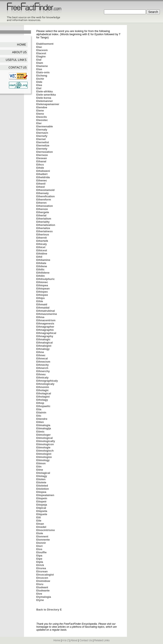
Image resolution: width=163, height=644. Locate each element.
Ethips (41, 298)
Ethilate (41, 263)
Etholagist (43, 397)
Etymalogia (44, 597)
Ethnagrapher (45, 327)
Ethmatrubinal (46, 311)
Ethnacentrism (46, 320)
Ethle (40, 301)
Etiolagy (42, 476)
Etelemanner (45, 101)
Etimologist (44, 454)
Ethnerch (42, 368)
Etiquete (42, 514)
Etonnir (41, 543)
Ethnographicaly (47, 381)
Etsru (40, 584)
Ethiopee (42, 295)
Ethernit (41, 238)
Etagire (41, 56)
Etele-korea (44, 98)
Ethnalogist (44, 346)
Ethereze (42, 209)
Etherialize (43, 228)
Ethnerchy (43, 371)
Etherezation (45, 206)
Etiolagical (43, 473)
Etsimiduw (43, 581)
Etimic (40, 432)
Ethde (40, 168)
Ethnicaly (42, 378)
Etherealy (43, 193)
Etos (39, 549)
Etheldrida (43, 177)
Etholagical (44, 393)
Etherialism (44, 219)
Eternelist (43, 142)
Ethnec (41, 355)
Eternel (41, 139)
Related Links (102, 640)
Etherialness (44, 231)
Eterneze (42, 155)
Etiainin (41, 412)
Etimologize (44, 457)
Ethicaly (42, 244)
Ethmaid (42, 304)
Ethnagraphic (45, 330)
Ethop (40, 403)
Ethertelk (42, 241)
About (74, 640)
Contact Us (86, 640)
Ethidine (42, 254)
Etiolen (41, 479)
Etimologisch (45, 451)
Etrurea (41, 568)
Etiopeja (42, 505)
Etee (39, 85)
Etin (39, 467)
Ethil (39, 257)
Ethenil (41, 184)
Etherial (41, 215)
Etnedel (41, 527)
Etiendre (42, 419)
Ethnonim (43, 387)
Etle (39, 521)
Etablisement (45, 44)
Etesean (42, 158)
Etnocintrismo (46, 530)
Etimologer (44, 435)
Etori (39, 546)
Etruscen (42, 578)
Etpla (40, 562)
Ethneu (41, 374)
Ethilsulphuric (46, 279)
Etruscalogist (45, 575)
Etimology (43, 460)
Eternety (42, 149)
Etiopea (41, 492)
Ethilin (41, 276)
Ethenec (42, 180)
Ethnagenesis (45, 323)
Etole (40, 533)
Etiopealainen (45, 495)
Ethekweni (43, 171)
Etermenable (45, 126)
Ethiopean (43, 289)
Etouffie (41, 552)
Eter (39, 123)
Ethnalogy (43, 349)
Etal (39, 60)
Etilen (40, 422)
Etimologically (46, 441)
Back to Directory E (49, 610)
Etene (40, 111)
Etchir (40, 79)
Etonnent (42, 536)
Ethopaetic (43, 406)
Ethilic (40, 269)
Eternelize (43, 145)
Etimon (41, 463)
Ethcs (40, 165)
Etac (39, 47)
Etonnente (43, 540)
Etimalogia (43, 425)
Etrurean (42, 571)
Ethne (40, 352)
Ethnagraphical (46, 333)
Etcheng (42, 76)
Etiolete (41, 482)
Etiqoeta (42, 511)
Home (57, 640)
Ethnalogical (44, 343)
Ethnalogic (43, 339)
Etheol (41, 187)
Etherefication (46, 196)
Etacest (41, 53)
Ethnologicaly (45, 384)
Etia (39, 409)
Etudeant (42, 587)
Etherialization (46, 225)
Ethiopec (42, 292)
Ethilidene (43, 273)
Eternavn (42, 133)
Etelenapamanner (48, 104)
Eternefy (42, 136)
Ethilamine (43, 260)
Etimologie (43, 447)
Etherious (43, 234)
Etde (39, 82)
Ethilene (42, 266)
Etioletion (43, 489)
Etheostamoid (45, 190)
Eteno (40, 114)
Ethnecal (42, 358)
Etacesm (42, 50)
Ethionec (42, 282)
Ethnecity (43, 365)
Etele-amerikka (46, 95)
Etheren (41, 203)
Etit (39, 517)
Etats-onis (43, 72)
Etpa (39, 556)
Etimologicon (45, 444)
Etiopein (42, 498)
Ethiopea (42, 285)
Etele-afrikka (44, 91)
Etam (40, 63)
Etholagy (42, 400)
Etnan (40, 524)
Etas (39, 69)
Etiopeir (41, 501)
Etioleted (42, 486)
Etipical (41, 508)
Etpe (39, 559)
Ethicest (42, 250)
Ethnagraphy (45, 336)
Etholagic (43, 390)
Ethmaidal (43, 308)
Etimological (44, 438)
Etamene (42, 66)
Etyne (40, 600)
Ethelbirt (42, 174)
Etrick (40, 565)
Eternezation (45, 152)
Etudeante (43, 590)
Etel (39, 88)
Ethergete (43, 212)
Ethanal (41, 161)
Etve (39, 594)
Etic (39, 416)
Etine (40, 470)
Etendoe (42, 107)
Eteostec (42, 120)
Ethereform (44, 200)
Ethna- (41, 317)
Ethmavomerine (47, 314)
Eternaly (42, 130)
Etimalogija (44, 428)
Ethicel (41, 247)
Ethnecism (43, 362)
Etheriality (43, 222)
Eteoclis (42, 117)
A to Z (65, 640)
